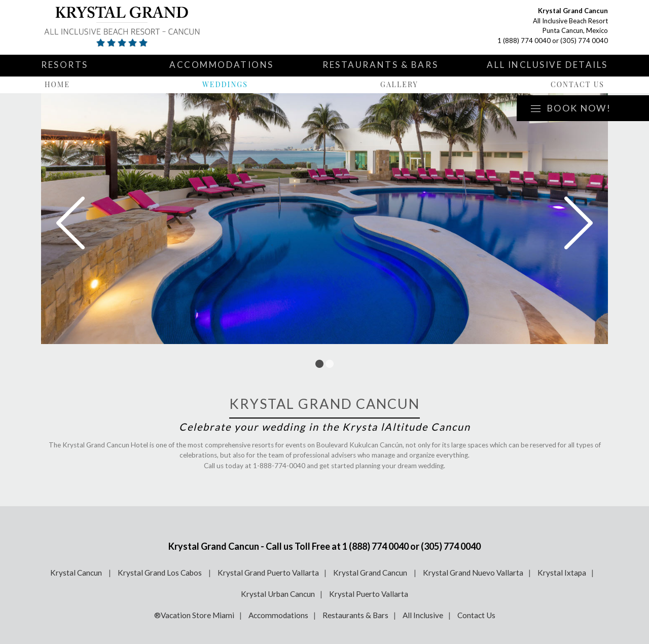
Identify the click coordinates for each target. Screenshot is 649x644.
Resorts (65, 65)
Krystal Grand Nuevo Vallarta (473, 573)
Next (579, 223)
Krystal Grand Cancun (371, 573)
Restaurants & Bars (380, 65)
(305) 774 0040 (584, 41)
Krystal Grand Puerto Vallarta (268, 573)
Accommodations (222, 65)
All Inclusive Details (547, 65)
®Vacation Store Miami (194, 615)
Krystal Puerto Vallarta (369, 594)
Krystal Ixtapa (562, 573)
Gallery (399, 84)
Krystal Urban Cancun (278, 594)
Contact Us (578, 84)
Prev (70, 223)
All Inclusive (423, 615)
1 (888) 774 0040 (524, 41)
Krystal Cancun (77, 573)
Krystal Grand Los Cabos (160, 573)
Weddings (225, 84)
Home (57, 84)
